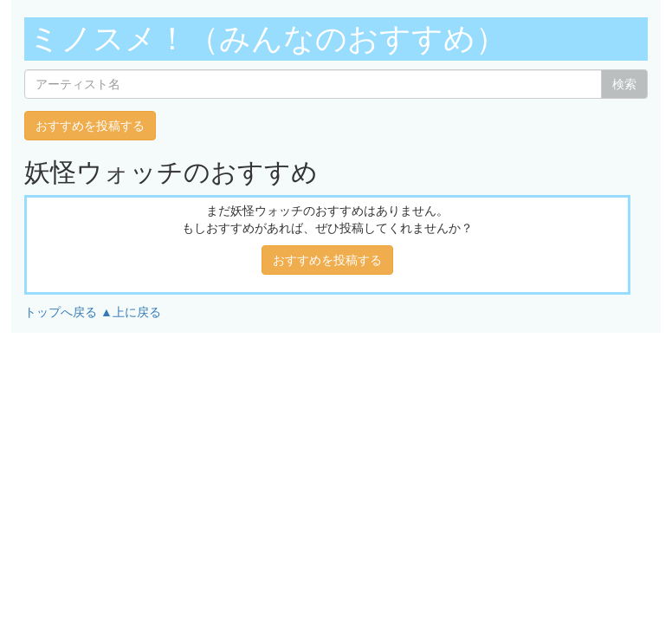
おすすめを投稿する (90, 126)
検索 (624, 84)
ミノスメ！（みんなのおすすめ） (268, 39)
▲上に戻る (131, 312)
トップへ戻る (61, 312)
